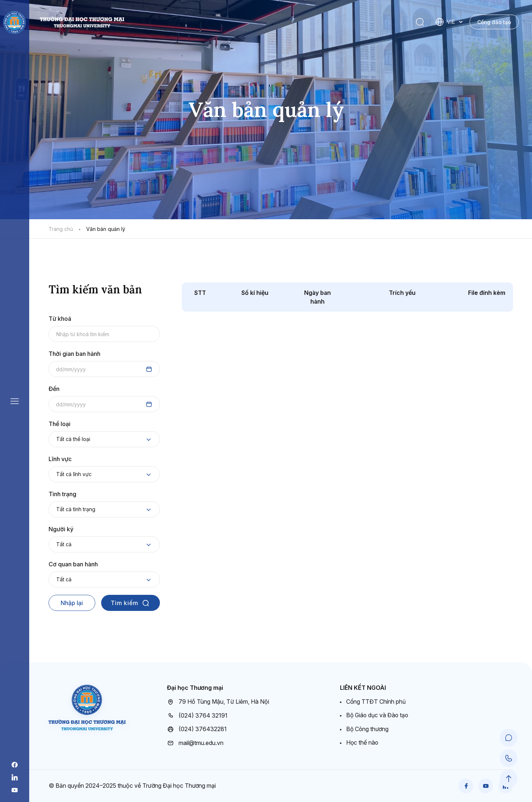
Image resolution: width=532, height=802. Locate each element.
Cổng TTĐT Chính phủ (376, 702)
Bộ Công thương (368, 729)
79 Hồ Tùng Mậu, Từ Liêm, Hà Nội (218, 702)
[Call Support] (509, 758)
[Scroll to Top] (509, 779)
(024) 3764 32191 (197, 715)
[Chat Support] (509, 738)
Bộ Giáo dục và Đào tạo (378, 715)
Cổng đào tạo (494, 22)
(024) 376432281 (197, 729)
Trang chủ (61, 229)
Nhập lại (72, 603)
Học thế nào (363, 742)
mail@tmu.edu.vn (195, 743)
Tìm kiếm (130, 603)
